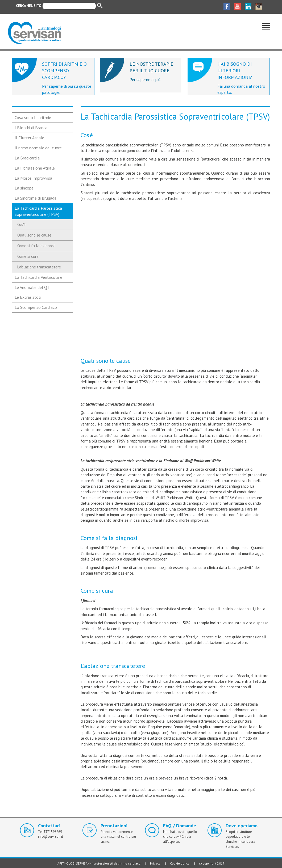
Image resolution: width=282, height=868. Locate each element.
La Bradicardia (27, 158)
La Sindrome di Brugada (36, 198)
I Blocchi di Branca (31, 128)
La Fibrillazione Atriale (35, 168)
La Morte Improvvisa (33, 178)
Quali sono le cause (34, 235)
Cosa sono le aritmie (33, 117)
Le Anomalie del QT (32, 287)
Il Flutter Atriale (29, 138)
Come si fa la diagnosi (36, 246)
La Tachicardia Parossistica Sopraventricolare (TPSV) (38, 211)
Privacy (155, 863)
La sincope (24, 188)
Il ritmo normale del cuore (38, 148)
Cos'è (21, 224)
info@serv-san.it (51, 837)
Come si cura (28, 256)
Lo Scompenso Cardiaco (36, 307)
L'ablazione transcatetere (39, 267)
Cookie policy (180, 863)
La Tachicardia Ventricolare (38, 277)
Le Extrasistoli (28, 297)
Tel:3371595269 (50, 832)
